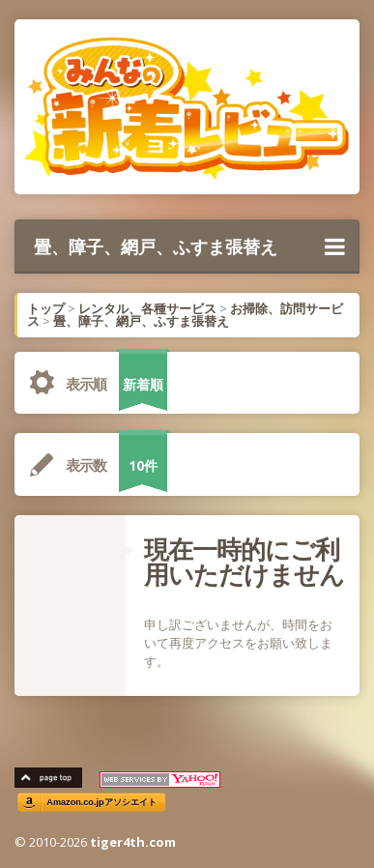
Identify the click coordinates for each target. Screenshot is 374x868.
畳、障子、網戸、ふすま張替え (189, 246)
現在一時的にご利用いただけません (244, 562)
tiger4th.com (133, 842)
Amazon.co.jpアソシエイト (101, 803)
